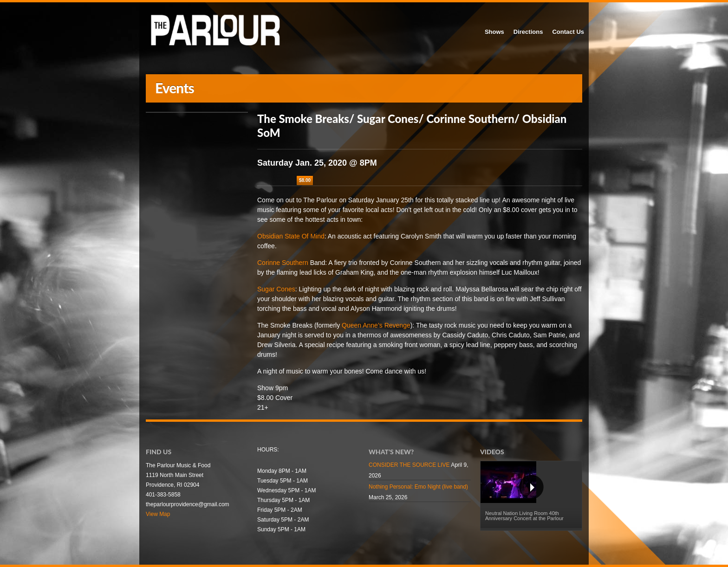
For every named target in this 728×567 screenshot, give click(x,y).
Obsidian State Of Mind (291, 236)
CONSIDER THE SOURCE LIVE (409, 465)
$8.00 (305, 180)
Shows (494, 32)
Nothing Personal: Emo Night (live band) (418, 487)
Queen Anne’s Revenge (376, 325)
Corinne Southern (283, 263)
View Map (158, 514)
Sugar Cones (276, 289)
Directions (528, 32)
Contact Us (568, 32)
